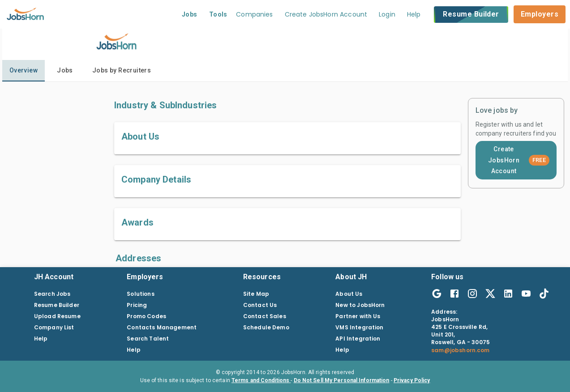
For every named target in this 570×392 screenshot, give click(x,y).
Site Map (256, 294)
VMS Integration (359, 327)
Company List (54, 327)
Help (414, 14)
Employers (540, 14)
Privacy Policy (412, 380)
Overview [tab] (24, 70)
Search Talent (148, 339)
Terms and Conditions (261, 380)
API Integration (358, 339)
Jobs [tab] (65, 70)
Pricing (137, 305)
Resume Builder (471, 15)
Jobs (190, 14)
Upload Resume (57, 316)
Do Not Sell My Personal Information (342, 380)
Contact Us (260, 305)
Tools (218, 14)
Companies (254, 14)
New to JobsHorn (360, 305)
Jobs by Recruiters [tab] (122, 70)
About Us (349, 294)
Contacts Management (162, 327)
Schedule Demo (266, 327)
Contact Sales (265, 316)
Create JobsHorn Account (519, 160)
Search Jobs (52, 294)
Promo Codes (146, 316)
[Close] (35, 371)
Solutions (140, 294)
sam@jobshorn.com (460, 350)
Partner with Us (358, 316)
